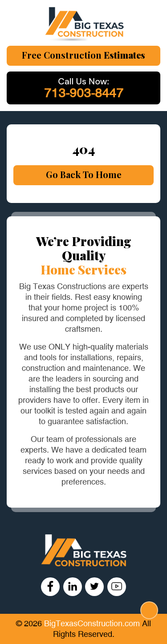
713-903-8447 (84, 93)
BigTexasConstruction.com (93, 624)
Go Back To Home (84, 174)
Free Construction (83, 55)
